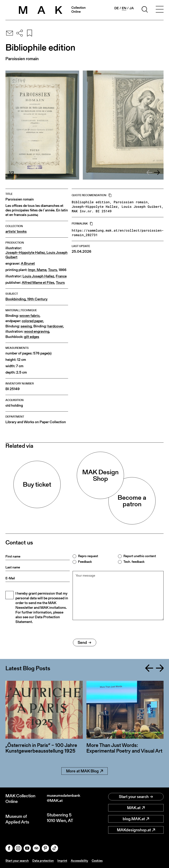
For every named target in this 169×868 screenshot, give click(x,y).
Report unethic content (140, 556)
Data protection (44, 860)
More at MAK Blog (84, 771)
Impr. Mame (37, 270)
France (61, 276)
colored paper (32, 321)
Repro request (88, 556)
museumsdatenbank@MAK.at (65, 799)
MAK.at (136, 808)
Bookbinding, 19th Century (27, 299)
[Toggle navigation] (160, 10)
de (117, 8)
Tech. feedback (134, 562)
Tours (53, 270)
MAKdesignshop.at (136, 830)
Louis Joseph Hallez (38, 276)
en (124, 8)
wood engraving (37, 331)
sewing (26, 326)
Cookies (100, 860)
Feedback (85, 562)
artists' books (16, 231)
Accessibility (82, 860)
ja (132, 8)
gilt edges (32, 337)
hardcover (55, 326)
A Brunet (28, 263)
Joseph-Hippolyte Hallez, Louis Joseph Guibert (36, 255)
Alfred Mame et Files (38, 283)
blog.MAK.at (136, 819)
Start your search (136, 797)
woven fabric (29, 316)
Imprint (64, 860)
